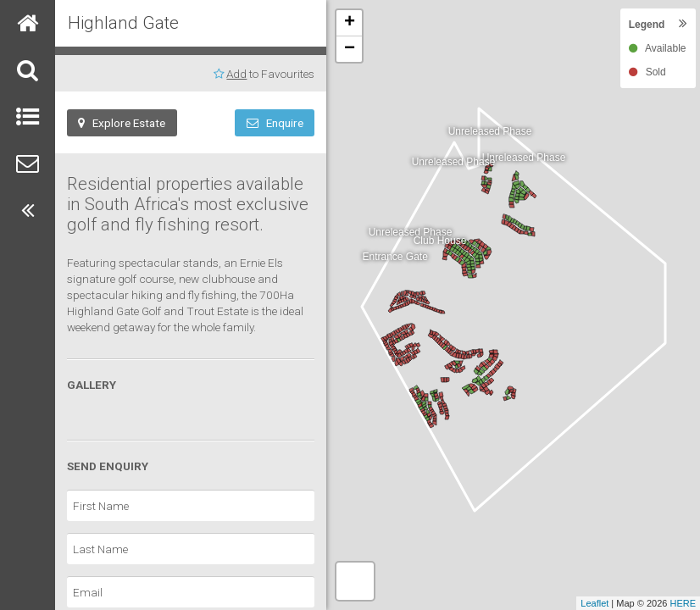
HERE (683, 603)
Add (236, 74)
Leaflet (594, 603)
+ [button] (350, 23)
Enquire (275, 123)
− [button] (350, 49)
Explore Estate (122, 123)
